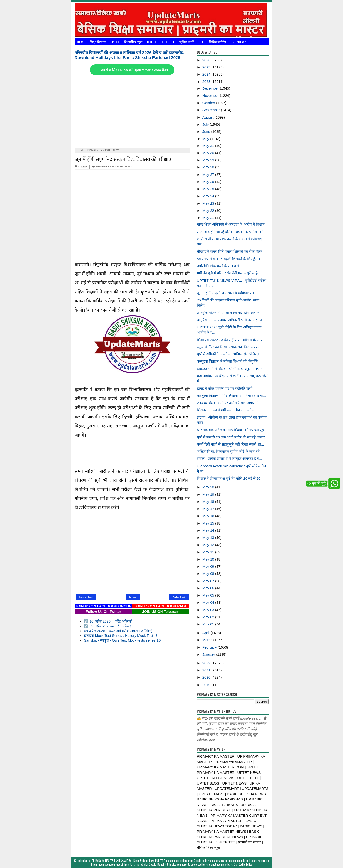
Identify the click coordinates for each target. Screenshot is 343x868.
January (209, 654)
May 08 (209, 574)
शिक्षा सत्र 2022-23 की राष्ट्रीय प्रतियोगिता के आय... (231, 340)
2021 (207, 670)
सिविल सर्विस (217, 42)
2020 (207, 677)
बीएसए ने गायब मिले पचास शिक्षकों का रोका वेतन (230, 252)
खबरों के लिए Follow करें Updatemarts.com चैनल (134, 70)
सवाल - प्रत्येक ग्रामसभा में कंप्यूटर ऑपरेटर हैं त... (230, 459)
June (207, 132)
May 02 (209, 617)
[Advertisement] (132, 112)
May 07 (209, 581)
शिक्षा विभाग (98, 42)
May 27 (209, 174)
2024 (207, 74)
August (209, 117)
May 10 (209, 559)
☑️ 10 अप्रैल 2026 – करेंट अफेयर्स (108, 621)
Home (81, 42)
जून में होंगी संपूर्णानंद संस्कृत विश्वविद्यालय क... (228, 293)
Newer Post (86, 597)
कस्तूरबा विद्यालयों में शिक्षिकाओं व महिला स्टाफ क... (232, 396)
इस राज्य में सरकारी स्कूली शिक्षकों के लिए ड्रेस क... (231, 259)
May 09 (209, 566)
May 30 (209, 153)
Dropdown (239, 42)
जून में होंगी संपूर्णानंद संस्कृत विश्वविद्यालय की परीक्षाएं (123, 159)
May (206, 139)
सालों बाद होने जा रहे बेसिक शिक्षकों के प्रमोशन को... (232, 232)
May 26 (209, 182)
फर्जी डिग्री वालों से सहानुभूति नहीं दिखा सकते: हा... (231, 444)
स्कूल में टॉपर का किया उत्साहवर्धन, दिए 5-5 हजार (230, 347)
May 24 (209, 196)
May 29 (209, 160)
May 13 (209, 538)
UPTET (115, 42)
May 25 (209, 189)
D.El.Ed (152, 42)
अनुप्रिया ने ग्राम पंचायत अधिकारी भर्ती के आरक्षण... (231, 320)
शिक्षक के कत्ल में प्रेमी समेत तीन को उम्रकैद (226, 410)
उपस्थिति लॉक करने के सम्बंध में (218, 266)
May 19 (209, 494)
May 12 (209, 545)
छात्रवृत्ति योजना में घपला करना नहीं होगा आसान (228, 313)
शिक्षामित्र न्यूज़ (133, 42)
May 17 (209, 509)
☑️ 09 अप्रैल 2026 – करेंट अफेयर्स (108, 626)
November (211, 96)
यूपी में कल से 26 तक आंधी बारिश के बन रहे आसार (231, 437)
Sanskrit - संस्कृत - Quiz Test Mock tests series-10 (122, 640)
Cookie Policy (245, 864)
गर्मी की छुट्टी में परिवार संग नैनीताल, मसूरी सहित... (230, 273)
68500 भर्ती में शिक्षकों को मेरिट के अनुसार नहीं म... (231, 369)
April (207, 633)
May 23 (209, 203)
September (212, 110)
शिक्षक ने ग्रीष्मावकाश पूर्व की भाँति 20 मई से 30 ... (231, 478)
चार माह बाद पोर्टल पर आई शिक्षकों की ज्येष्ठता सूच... (232, 430)
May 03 (209, 610)
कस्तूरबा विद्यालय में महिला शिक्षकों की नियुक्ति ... (230, 361)
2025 (207, 67)
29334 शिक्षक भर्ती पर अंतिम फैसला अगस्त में (228, 403)
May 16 (209, 516)
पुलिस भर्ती (187, 42)
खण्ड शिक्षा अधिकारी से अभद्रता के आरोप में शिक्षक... (232, 224)
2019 (207, 685)
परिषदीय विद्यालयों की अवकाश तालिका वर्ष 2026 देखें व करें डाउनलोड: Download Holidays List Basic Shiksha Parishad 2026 (130, 55)
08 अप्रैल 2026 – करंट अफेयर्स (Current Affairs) (118, 631)
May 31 (209, 146)
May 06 (209, 588)
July (206, 124)
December (211, 88)
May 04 (209, 602)
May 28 (209, 167)
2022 (207, 663)
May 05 (209, 595)
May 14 (209, 530)
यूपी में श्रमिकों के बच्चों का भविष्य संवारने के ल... (230, 354)
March (208, 640)
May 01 (209, 624)
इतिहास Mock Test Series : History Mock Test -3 (121, 636)
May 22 (209, 211)
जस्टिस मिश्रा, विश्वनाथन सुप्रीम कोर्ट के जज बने (228, 451)
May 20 (209, 487)
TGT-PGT (168, 42)
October (209, 103)
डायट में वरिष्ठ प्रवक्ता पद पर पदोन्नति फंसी (225, 388)
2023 (207, 81)
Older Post (179, 597)
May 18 (209, 502)
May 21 (209, 218)
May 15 (209, 523)
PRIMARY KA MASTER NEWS (112, 166)
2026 (207, 60)
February (210, 647)
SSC (201, 42)
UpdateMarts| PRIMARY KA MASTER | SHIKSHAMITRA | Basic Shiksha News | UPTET (120, 861)
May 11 (209, 552)
